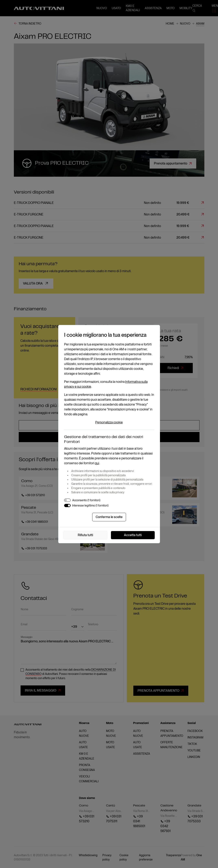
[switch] (67, 500)
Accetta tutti (133, 535)
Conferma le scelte (109, 517)
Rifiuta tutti (85, 535)
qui (97, 463)
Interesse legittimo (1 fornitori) (90, 505)
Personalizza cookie (109, 422)
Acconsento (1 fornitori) (86, 500)
